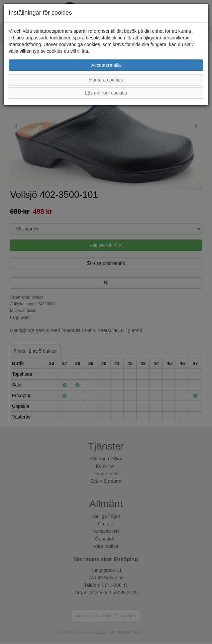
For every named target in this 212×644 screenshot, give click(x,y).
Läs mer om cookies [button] (106, 93)
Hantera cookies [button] (106, 80)
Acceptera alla (106, 65)
